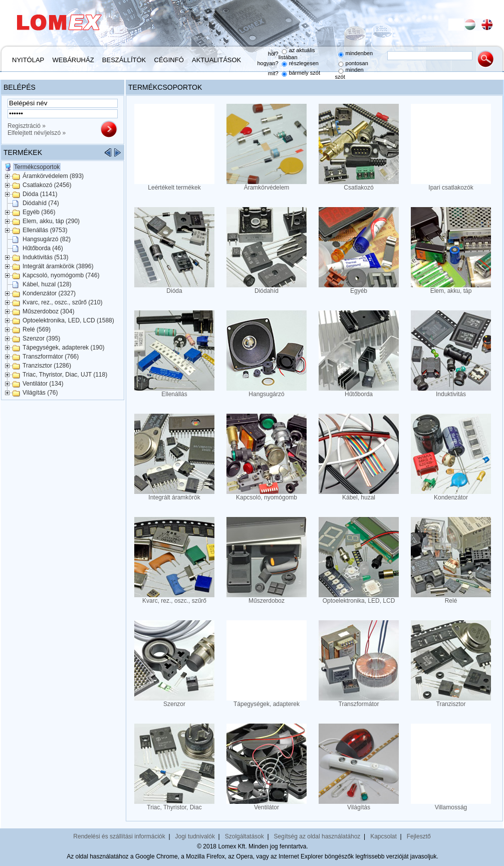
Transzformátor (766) (51, 357)
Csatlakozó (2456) (47, 185)
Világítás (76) (40, 393)
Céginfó (169, 60)
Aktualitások (216, 60)
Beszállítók (124, 60)
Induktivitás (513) (45, 257)
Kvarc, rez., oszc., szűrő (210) (62, 302)
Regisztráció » (27, 126)
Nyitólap (28, 60)
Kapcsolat (384, 836)
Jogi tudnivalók (195, 836)
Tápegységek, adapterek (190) (63, 348)
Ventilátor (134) (43, 384)
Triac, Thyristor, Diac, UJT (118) (65, 375)
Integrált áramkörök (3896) (58, 266)
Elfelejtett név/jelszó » (37, 133)
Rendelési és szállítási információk (119, 836)
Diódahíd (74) (41, 203)
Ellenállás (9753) (45, 230)
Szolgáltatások (244, 836)
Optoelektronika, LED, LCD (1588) (68, 320)
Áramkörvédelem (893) (53, 176)
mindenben (359, 53)
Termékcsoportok (37, 167)
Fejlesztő (419, 836)
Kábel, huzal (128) (47, 284)
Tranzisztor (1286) (47, 366)
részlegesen (304, 63)
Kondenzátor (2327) (49, 293)
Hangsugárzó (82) (47, 239)
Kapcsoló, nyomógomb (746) (61, 275)
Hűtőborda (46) (43, 248)
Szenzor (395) (41, 338)
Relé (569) (37, 329)
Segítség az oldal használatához (317, 836)
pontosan (357, 63)
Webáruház (73, 60)
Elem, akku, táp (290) (51, 221)
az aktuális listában (297, 54)
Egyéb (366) (39, 212)
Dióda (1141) (40, 194)
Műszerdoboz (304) (48, 311)
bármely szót (305, 73)
